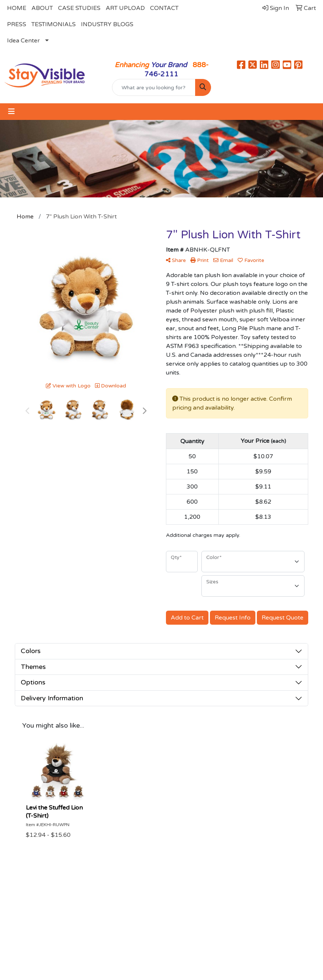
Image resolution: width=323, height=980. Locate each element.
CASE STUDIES (79, 8)
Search (176, 899)
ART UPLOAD (125, 8)
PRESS (17, 24)
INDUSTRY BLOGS (107, 24)
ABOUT (42, 8)
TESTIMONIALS (54, 24)
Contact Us (137, 899)
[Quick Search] (154, 87)
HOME (17, 8)
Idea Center (23, 41)
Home (41, 899)
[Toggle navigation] (11, 112)
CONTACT (164, 8)
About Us (91, 899)
